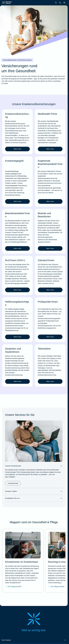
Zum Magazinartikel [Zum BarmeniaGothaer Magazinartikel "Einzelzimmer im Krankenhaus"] (13, 586)
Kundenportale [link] (13, 483)
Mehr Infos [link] (18, 149)
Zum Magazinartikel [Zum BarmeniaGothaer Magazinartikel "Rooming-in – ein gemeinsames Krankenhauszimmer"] (56, 586)
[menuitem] (56, 3)
